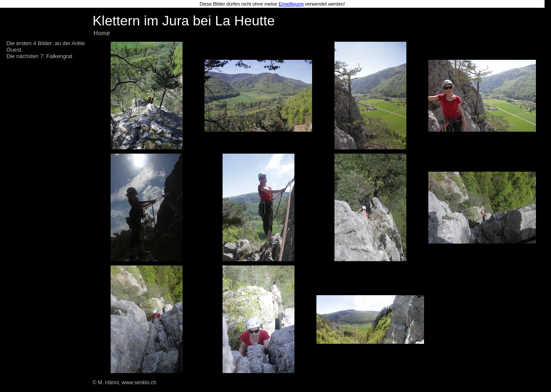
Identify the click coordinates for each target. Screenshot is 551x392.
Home (102, 33)
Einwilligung (291, 4)
